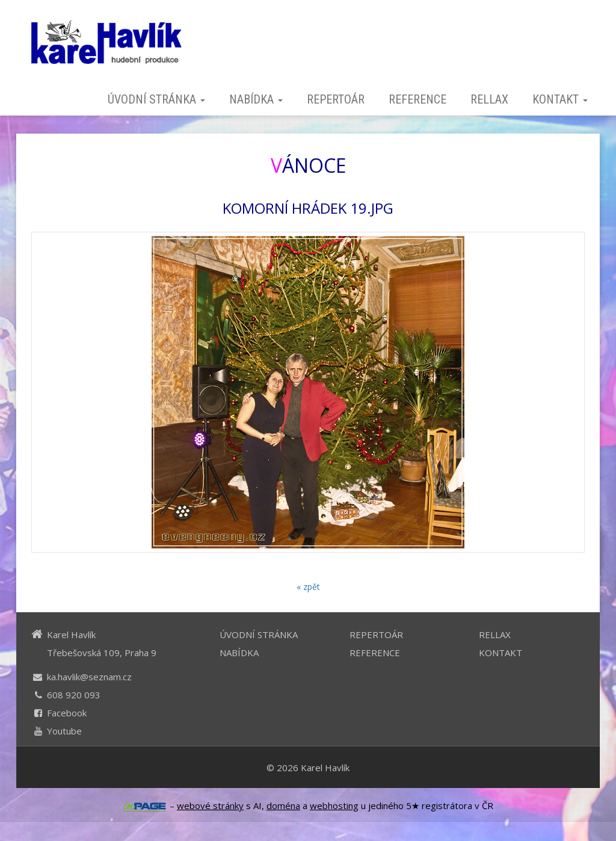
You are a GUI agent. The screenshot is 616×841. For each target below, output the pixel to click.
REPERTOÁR (336, 99)
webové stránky (210, 805)
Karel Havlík (325, 768)
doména (283, 805)
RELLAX (489, 99)
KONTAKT (560, 99)
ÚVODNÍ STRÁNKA (156, 99)
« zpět (308, 587)
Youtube (64, 731)
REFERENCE (417, 99)
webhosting (334, 805)
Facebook (67, 713)
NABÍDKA (256, 99)
